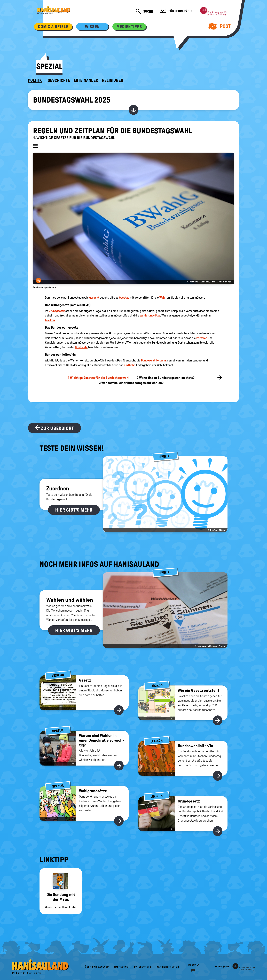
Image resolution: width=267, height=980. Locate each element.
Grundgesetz (57, 311)
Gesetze (124, 298)
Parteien (202, 338)
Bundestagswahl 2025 (72, 100)
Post (220, 26)
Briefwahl (81, 347)
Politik (35, 80)
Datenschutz (143, 967)
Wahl (162, 298)
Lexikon (50, 320)
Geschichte (59, 80)
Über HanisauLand (97, 967)
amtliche (130, 365)
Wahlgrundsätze (150, 315)
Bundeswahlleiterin (153, 360)
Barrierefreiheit (168, 967)
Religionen (113, 80)
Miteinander (86, 80)
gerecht (94, 298)
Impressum (121, 967)
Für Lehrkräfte (176, 11)
